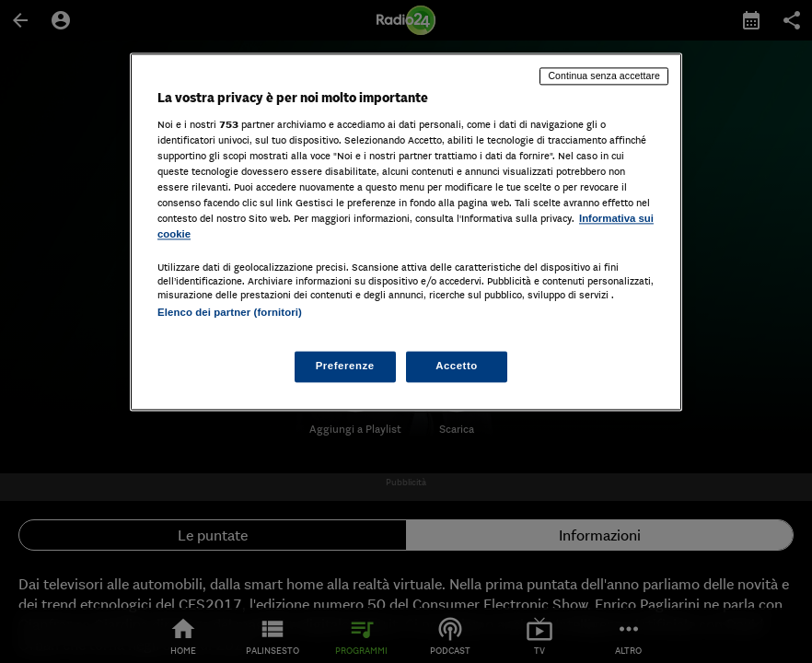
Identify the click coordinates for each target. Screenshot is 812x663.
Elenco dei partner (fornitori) (230, 312)
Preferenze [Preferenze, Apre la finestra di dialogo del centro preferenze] (345, 366)
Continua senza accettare (604, 76)
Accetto (457, 366)
